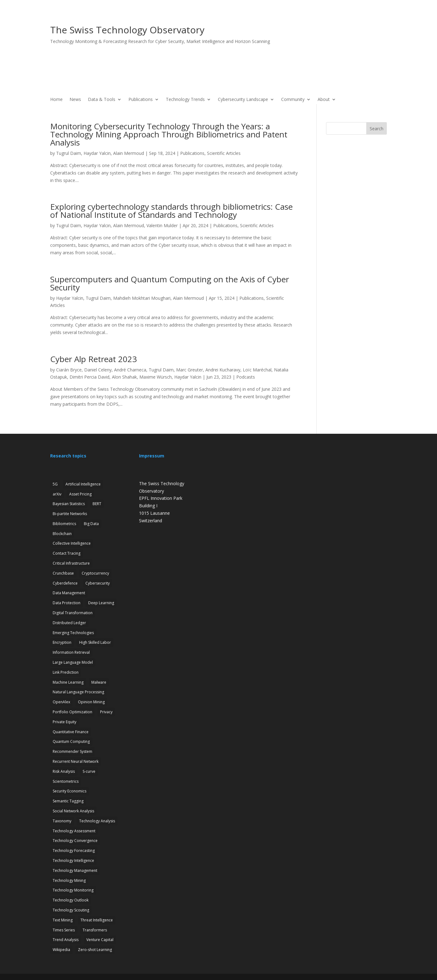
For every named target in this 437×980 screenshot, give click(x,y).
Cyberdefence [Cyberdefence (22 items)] (65, 583)
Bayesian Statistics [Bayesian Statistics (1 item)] (69, 504)
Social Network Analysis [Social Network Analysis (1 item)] (73, 811)
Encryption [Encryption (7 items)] (62, 642)
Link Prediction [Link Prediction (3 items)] (66, 672)
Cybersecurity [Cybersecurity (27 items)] (98, 583)
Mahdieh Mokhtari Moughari (142, 298)
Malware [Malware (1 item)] (99, 682)
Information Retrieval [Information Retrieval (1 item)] (71, 652)
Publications (141, 100)
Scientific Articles (224, 153)
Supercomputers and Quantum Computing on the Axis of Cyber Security (170, 283)
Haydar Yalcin (97, 153)
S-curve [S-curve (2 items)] (89, 771)
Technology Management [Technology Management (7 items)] (75, 870)
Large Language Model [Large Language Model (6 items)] (73, 662)
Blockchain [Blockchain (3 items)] (62, 534)
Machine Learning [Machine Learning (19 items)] (68, 682)
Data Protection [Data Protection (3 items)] (67, 603)
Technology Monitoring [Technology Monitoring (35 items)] (73, 890)
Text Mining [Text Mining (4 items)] (63, 920)
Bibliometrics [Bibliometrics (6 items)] (64, 524)
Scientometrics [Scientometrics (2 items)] (66, 781)
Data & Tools (102, 100)
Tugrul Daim (69, 153)
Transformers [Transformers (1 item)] (95, 930)
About (324, 100)
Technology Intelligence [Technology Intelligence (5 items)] (73, 860)
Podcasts (246, 377)
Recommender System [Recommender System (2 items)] (72, 751)
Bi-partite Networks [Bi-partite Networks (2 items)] (70, 514)
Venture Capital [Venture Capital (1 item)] (100, 940)
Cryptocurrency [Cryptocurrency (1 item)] (95, 573)
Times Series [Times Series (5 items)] (64, 930)
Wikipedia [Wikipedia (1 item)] (61, 950)
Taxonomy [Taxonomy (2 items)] (62, 821)
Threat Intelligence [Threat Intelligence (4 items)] (97, 920)
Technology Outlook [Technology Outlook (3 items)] (71, 900)
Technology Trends (185, 100)
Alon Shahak (124, 377)
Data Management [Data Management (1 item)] (69, 593)
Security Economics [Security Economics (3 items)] (70, 791)
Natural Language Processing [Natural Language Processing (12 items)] (78, 692)
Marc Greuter (190, 370)
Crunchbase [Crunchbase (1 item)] (63, 573)
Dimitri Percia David (89, 377)
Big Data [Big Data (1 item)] (91, 524)
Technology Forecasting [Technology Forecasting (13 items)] (74, 851)
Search (377, 129)
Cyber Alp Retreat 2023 (94, 359)
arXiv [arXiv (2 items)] (57, 494)
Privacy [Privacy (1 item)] (106, 712)
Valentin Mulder (162, 225)
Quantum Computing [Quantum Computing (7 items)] (71, 741)
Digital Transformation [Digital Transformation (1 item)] (73, 613)
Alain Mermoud (129, 153)
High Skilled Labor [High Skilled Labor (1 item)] (95, 642)
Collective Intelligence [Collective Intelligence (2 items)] (72, 543)
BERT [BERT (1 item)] (97, 504)
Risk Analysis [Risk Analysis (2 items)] (64, 771)
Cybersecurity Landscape (243, 100)
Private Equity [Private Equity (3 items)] (65, 722)
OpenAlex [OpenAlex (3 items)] (61, 702)
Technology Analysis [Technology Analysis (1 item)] (97, 821)
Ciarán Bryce (69, 370)
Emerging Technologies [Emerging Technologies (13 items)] (73, 633)
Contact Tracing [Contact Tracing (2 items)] (67, 553)
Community (293, 100)
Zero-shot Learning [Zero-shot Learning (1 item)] (95, 950)
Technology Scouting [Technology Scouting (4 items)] (71, 910)
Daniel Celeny (98, 370)
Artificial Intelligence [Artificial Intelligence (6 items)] (83, 484)
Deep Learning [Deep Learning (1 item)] (101, 603)
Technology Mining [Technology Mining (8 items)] (69, 880)
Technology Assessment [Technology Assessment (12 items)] (74, 831)
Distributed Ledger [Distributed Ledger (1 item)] (69, 623)
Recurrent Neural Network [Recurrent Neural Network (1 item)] (76, 761)
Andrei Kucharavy (223, 370)
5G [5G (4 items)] (55, 484)
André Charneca (130, 370)
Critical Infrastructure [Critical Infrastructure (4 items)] (71, 563)
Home (56, 100)
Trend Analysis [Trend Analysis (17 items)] (66, 940)
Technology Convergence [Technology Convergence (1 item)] (75, 841)
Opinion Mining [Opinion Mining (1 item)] (91, 702)
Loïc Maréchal (257, 370)
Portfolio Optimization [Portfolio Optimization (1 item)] (72, 712)
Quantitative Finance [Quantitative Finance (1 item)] (71, 732)
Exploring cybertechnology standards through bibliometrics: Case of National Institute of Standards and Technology (171, 211)
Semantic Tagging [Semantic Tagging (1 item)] (68, 801)
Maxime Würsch (156, 377)
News (75, 100)
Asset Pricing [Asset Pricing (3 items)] (80, 494)
